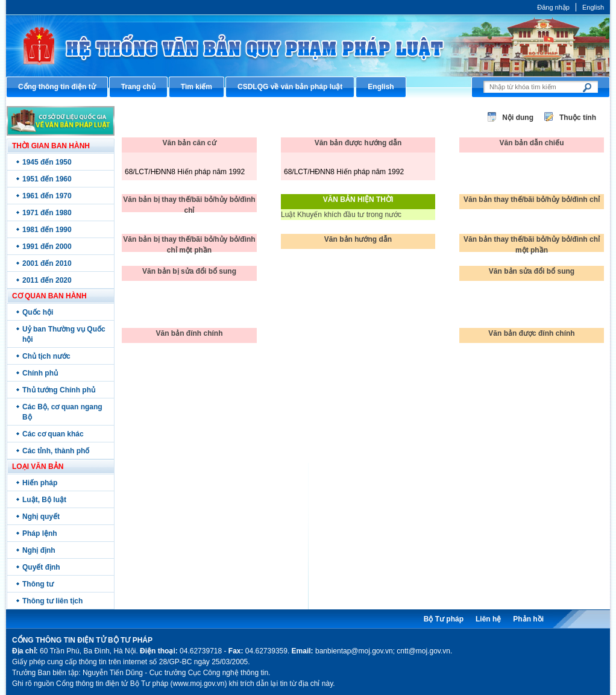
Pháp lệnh (40, 533)
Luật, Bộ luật (44, 500)
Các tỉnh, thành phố (56, 451)
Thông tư (38, 584)
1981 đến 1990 (47, 230)
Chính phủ (40, 373)
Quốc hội (38, 312)
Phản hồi (528, 619)
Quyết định (41, 567)
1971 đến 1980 (47, 213)
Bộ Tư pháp (444, 619)
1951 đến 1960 (47, 179)
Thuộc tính (578, 118)
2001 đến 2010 (47, 263)
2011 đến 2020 (47, 280)
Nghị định (39, 550)
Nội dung (518, 118)
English (593, 7)
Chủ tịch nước (46, 356)
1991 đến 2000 (47, 247)
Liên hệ (488, 619)
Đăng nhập (553, 7)
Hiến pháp (40, 483)
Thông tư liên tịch (52, 601)
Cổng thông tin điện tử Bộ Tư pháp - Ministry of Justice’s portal (308, 46)
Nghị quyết (41, 517)
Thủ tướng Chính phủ (59, 390)
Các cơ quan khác (53, 434)
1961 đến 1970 (47, 196)
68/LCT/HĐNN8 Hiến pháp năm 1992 (185, 172)
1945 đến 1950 (47, 162)
